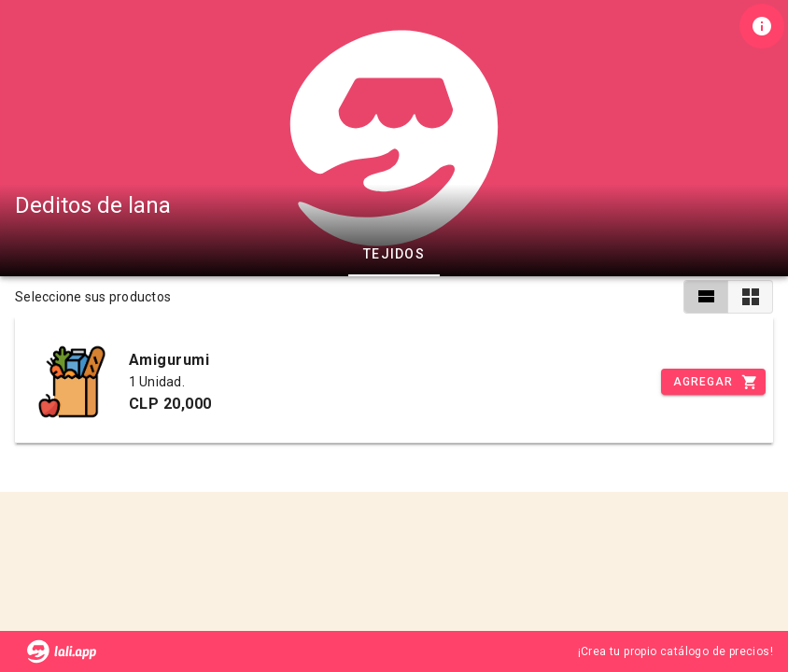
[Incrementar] (713, 382)
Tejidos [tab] (394, 254)
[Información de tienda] (762, 26)
